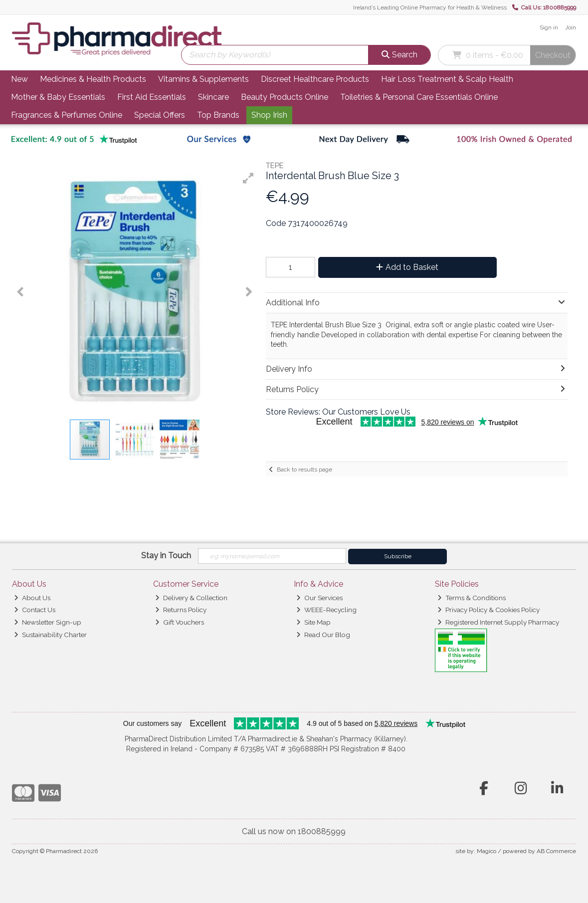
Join (571, 27)
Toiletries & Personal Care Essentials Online (419, 97)
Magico (487, 851)
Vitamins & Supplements (203, 79)
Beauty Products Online (285, 97)
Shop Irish (269, 115)
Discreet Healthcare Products (315, 79)
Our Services (319, 598)
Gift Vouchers (180, 622)
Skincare (213, 97)
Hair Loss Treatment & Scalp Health (447, 79)
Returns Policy (181, 610)
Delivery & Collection (191, 598)
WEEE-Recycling (326, 610)
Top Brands (218, 115)
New (19, 79)
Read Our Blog (323, 635)
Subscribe (398, 556)
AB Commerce (556, 851)
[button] (248, 178)
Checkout (553, 55)
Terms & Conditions (472, 598)
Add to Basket (407, 267)
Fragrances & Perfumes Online (67, 115)
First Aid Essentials (152, 97)
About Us (32, 598)
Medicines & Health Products (93, 79)
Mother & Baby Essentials (58, 97)
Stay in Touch (166, 556)
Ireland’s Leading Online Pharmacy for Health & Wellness (430, 7)
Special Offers (160, 115)
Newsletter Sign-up (48, 622)
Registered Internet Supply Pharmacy (498, 622)
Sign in (549, 27)
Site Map (313, 622)
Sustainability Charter (50, 635)
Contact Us (35, 610)
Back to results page (304, 469)
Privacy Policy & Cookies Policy (489, 610)
